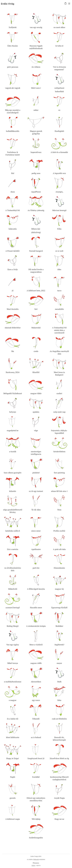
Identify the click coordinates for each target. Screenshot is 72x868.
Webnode (36, 859)
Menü (69, 4)
